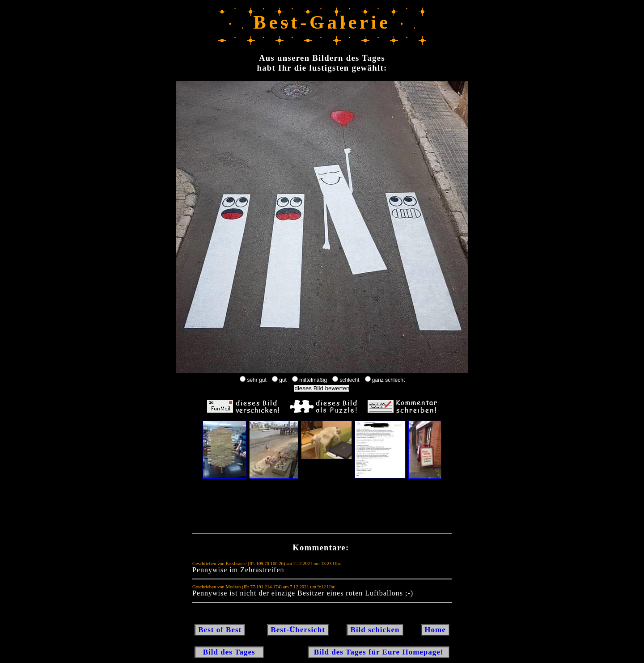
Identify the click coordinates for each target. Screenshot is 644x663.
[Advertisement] (322, 508)
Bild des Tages (229, 652)
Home (435, 630)
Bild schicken (375, 630)
